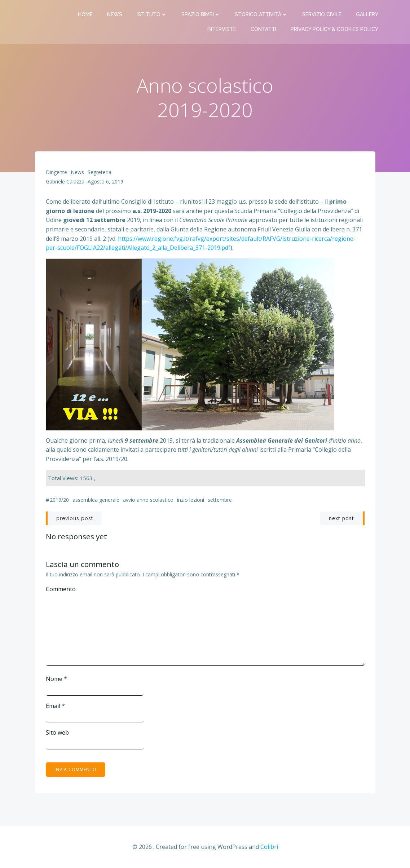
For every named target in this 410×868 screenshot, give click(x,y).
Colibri (269, 847)
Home (85, 14)
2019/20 (59, 500)
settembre (220, 500)
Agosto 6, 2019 (105, 181)
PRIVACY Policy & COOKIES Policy (334, 29)
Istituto (152, 14)
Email (55, 706)
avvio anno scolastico (148, 500)
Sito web (57, 732)
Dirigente (56, 172)
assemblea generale (96, 500)
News (115, 14)
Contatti (263, 29)
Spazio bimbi (201, 14)
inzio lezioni (191, 500)
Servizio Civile (322, 14)
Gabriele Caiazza (65, 181)
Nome (56, 679)
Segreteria (100, 172)
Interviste (222, 29)
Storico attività (261, 14)
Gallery (367, 14)
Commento (61, 589)
